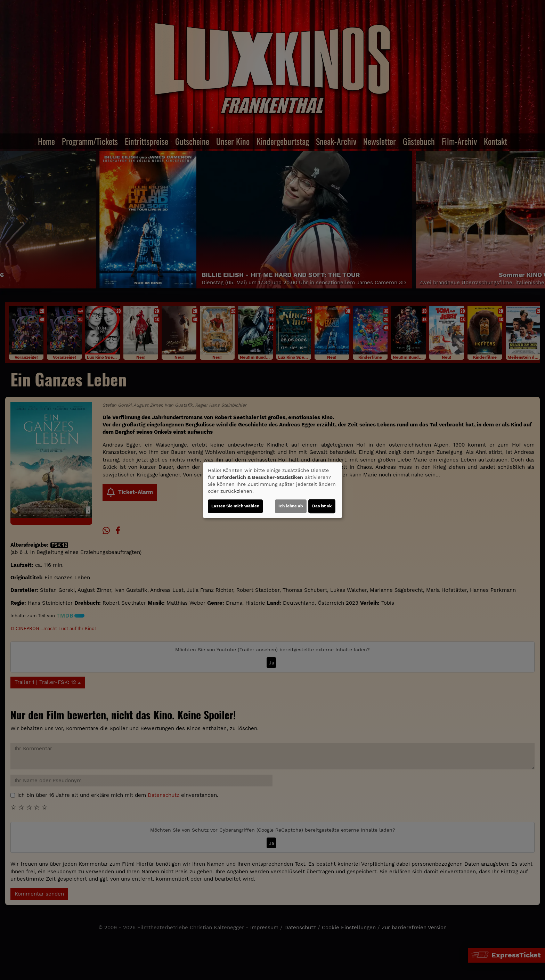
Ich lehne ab (291, 506)
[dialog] (272, 490)
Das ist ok (322, 506)
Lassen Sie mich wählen (235, 506)
